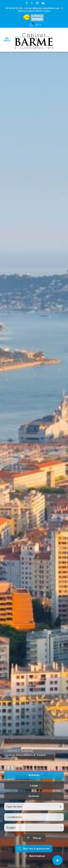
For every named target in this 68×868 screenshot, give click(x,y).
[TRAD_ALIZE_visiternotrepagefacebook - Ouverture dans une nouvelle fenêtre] (27, 3)
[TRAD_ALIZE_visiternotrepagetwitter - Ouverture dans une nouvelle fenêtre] (32, 3)
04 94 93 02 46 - (15, 8)
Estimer (34, 813)
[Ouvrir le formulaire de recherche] (34, 856)
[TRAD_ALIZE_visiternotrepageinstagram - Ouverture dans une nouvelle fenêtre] (37, 3)
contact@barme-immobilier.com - (43, 8)
